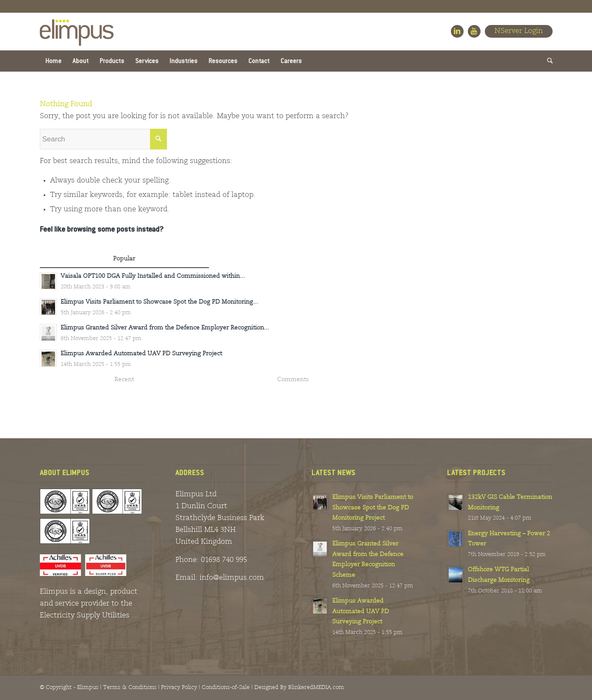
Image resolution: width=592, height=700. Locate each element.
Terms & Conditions (130, 688)
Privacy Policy (179, 688)
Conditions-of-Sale (226, 688)
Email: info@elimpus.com (220, 578)
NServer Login (519, 31)
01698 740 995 (224, 560)
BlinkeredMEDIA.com (316, 688)
